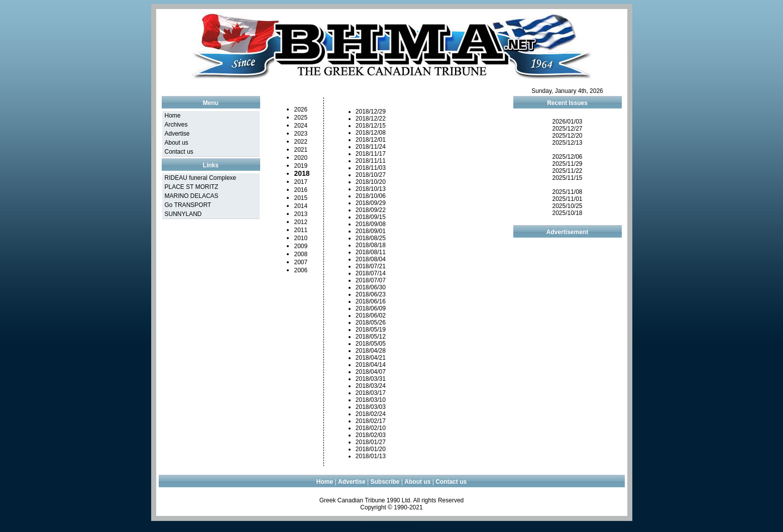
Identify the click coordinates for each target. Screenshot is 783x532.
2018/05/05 (371, 344)
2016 (301, 190)
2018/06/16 (371, 301)
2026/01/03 (567, 122)
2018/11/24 (371, 147)
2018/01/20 (371, 449)
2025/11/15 (567, 178)
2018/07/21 (371, 266)
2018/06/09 (371, 308)
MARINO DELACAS (192, 196)
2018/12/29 (371, 112)
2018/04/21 (371, 358)
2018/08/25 (371, 238)
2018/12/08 (371, 133)
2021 (301, 150)
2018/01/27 (371, 442)
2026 (301, 110)
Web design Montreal (391, 524)
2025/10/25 (567, 206)
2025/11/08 (567, 192)
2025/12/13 (567, 143)
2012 (301, 222)
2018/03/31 (371, 379)
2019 (301, 166)
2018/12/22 (371, 119)
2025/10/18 (567, 213)
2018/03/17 (371, 393)
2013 (301, 214)
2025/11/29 (567, 164)
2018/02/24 (371, 414)
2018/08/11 (371, 252)
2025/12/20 (567, 136)
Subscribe (385, 482)
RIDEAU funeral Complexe (201, 178)
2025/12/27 (567, 129)
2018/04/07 (371, 372)
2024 (301, 126)
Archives (176, 125)
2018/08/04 (371, 259)
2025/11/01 (567, 199)
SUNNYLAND (183, 214)
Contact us (179, 152)
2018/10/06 (371, 196)
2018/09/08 (371, 224)
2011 (301, 230)
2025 (301, 118)
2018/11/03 (371, 168)
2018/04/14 (371, 365)
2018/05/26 (371, 323)
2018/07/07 (371, 280)
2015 (301, 198)
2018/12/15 (371, 126)
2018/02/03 (371, 435)
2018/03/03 (371, 407)
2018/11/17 (371, 154)
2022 (301, 142)
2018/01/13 (371, 456)
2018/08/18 (371, 245)
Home (173, 116)
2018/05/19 (371, 330)
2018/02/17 (371, 421)
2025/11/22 (567, 171)
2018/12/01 (371, 140)
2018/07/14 (371, 273)
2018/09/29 (371, 203)
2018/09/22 (371, 210)
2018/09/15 (371, 217)
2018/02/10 (371, 428)
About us (177, 143)
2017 (301, 182)
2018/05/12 (371, 337)
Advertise (177, 134)
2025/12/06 (567, 157)
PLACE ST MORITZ (192, 187)
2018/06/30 (371, 287)
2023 (301, 134)
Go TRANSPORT (188, 205)
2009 (301, 246)
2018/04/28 (371, 351)
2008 (301, 254)
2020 (301, 158)
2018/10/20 (371, 182)
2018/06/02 (371, 315)
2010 (301, 238)
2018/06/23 (371, 294)
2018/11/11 (371, 161)
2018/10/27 (371, 175)
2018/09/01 (371, 231)
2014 (301, 206)
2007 (301, 262)
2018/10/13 (371, 189)
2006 (301, 270)
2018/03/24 (371, 386)
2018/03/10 (371, 400)
